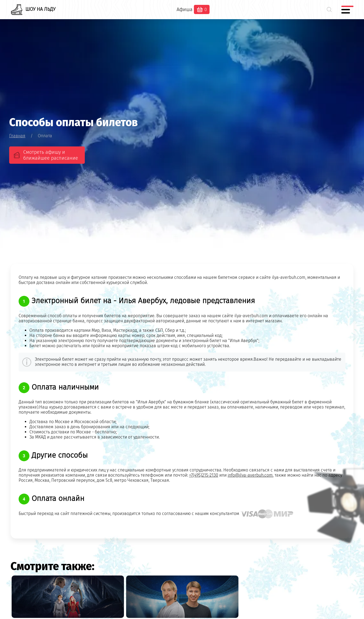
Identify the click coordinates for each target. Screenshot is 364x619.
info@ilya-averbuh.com (250, 475)
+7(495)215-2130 (204, 475)
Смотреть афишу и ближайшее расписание (51, 155)
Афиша (185, 9)
